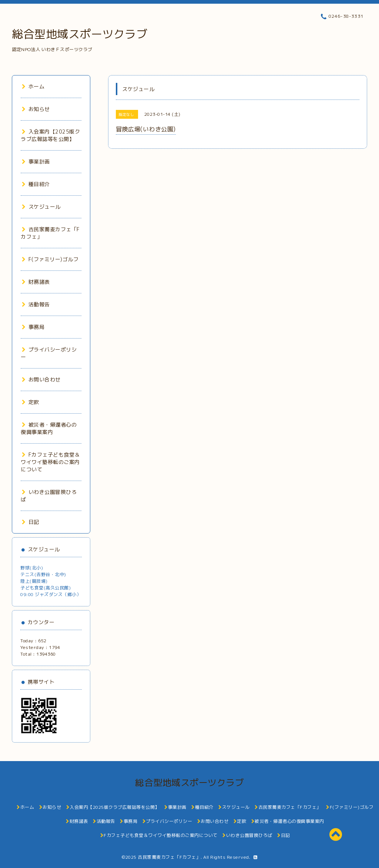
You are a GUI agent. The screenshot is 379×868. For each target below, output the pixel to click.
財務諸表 (36, 282)
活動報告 (36, 304)
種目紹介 (36, 184)
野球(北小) (32, 568)
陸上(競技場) (34, 581)
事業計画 (36, 162)
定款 (31, 402)
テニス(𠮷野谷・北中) (43, 574)
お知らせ (36, 109)
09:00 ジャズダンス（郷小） (51, 594)
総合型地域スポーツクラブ (80, 34)
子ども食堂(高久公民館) (46, 588)
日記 (31, 522)
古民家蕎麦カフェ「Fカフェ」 (169, 857)
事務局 (33, 327)
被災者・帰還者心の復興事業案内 (49, 428)
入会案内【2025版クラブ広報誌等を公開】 (50, 135)
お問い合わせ (41, 379)
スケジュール (41, 207)
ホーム (33, 86)
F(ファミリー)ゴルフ (50, 259)
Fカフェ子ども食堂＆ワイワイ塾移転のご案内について (50, 462)
